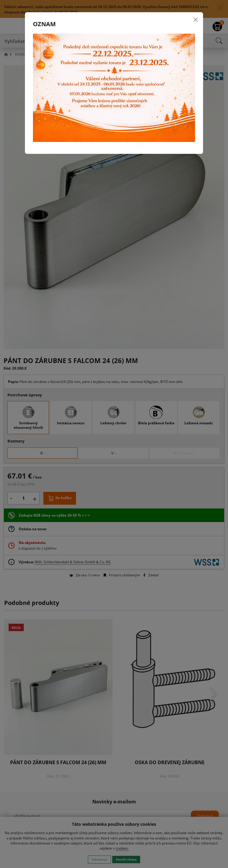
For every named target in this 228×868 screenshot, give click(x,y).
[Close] (196, 20)
